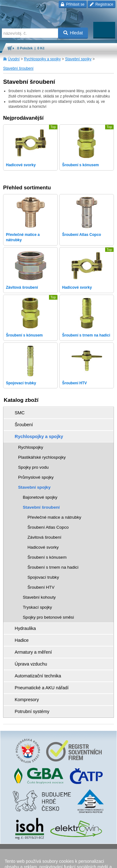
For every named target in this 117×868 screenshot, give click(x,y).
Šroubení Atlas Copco (48, 527)
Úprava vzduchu (31, 664)
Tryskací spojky (37, 607)
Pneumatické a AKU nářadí (42, 688)
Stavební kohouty (39, 597)
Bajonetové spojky (40, 497)
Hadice (22, 640)
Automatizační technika (38, 676)
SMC (20, 413)
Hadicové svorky (43, 547)
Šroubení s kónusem (47, 557)
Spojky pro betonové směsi (48, 617)
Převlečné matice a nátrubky (54, 517)
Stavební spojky (78, 59)
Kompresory (27, 700)
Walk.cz (74, 851)
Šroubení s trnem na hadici (53, 567)
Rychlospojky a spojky (42, 59)
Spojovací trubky (43, 577)
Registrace (102, 4)
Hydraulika (25, 628)
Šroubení (24, 425)
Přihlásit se (73, 4)
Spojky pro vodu (33, 467)
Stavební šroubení (18, 68)
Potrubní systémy (32, 711)
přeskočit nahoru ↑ (58, 861)
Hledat (73, 33)
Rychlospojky (31, 447)
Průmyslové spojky (36, 477)
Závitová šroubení (44, 537)
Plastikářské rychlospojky (42, 457)
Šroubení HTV (41, 587)
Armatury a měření (33, 652)
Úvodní (14, 59)
